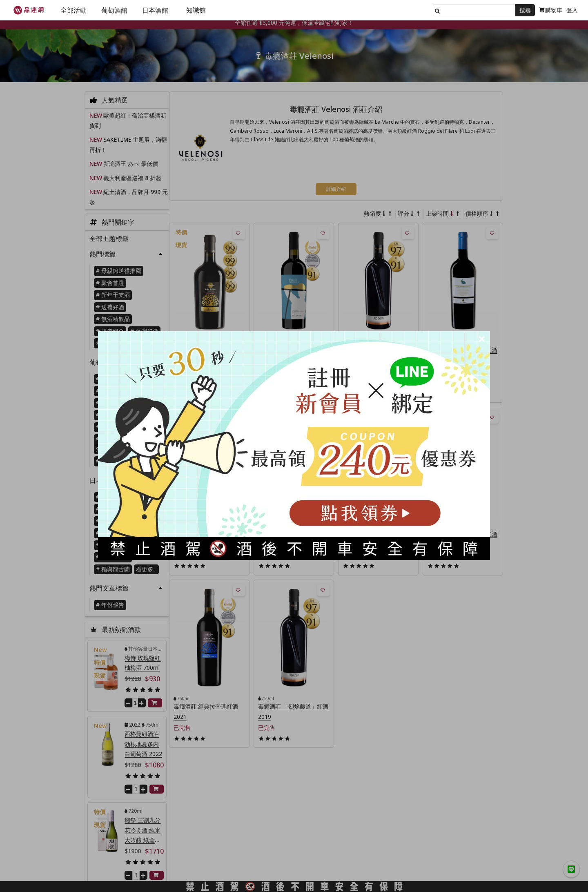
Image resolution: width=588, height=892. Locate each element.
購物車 (551, 10)
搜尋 (525, 10)
